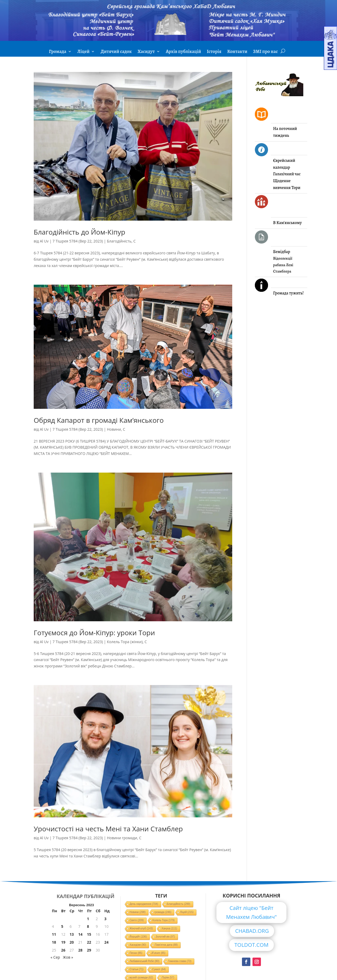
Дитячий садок (116, 52)
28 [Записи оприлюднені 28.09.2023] (80, 950)
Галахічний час (287, 174)
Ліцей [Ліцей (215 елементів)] (187, 912)
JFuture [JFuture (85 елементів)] (158, 953)
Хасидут (146, 52)
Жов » (68, 957)
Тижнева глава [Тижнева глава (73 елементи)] (180, 961)
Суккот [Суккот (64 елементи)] (159, 969)
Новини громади (122, 838)
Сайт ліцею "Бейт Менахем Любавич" (252, 912)
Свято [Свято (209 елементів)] (137, 920)
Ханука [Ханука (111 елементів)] (169, 928)
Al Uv (44, 241)
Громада (58, 52)
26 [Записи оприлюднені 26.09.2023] (63, 950)
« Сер (55, 957)
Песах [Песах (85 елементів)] (136, 953)
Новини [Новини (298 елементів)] (138, 912)
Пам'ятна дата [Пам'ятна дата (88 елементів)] (166, 945)
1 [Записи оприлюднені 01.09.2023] (88, 919)
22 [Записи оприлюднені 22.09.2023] (89, 942)
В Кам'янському (287, 223)
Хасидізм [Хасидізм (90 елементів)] (138, 945)
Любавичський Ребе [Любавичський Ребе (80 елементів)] (144, 961)
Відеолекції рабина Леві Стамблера (283, 265)
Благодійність (119, 241)
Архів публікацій (184, 52)
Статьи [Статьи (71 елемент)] (137, 969)
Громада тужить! (288, 293)
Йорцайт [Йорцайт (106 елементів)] (138, 937)
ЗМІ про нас (265, 52)
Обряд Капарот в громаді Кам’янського (99, 420)
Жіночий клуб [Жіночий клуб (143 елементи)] (141, 928)
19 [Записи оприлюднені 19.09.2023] (63, 942)
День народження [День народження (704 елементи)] (144, 904)
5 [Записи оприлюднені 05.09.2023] (62, 926)
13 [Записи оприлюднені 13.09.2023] (72, 934)
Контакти (237, 52)
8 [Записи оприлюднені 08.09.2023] (88, 926)
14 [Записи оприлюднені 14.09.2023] (80, 934)
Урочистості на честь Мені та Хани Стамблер (108, 829)
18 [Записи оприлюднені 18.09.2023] (54, 942)
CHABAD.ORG (252, 931)
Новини (114, 429)
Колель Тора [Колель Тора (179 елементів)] (163, 920)
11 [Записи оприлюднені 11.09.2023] (54, 934)
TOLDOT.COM (251, 945)
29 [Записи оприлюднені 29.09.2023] (89, 950)
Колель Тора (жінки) (125, 642)
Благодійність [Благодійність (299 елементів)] (179, 904)
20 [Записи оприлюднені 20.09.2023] (72, 942)
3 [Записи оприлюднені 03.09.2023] (105, 919)
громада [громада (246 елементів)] (163, 912)
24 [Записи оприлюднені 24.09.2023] (106, 942)
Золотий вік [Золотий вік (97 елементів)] (165, 937)
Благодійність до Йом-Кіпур (80, 232)
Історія (214, 52)
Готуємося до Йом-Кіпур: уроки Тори (94, 633)
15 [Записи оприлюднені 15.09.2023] (89, 934)
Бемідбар (282, 252)
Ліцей (83, 52)
